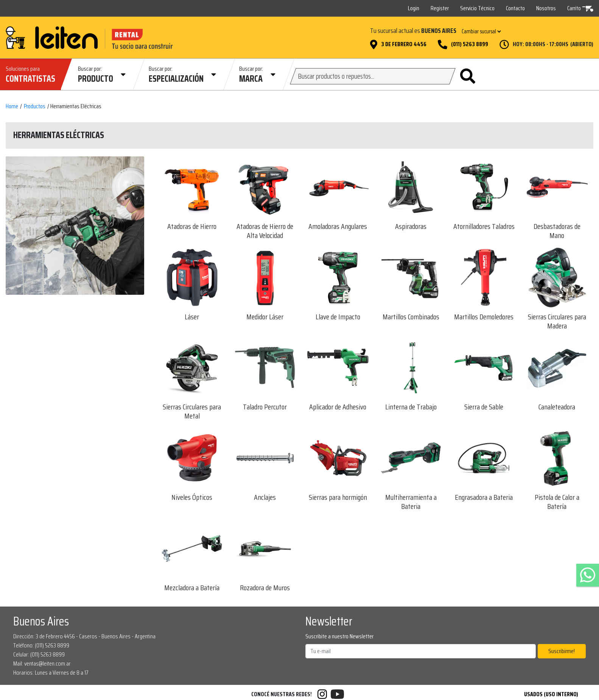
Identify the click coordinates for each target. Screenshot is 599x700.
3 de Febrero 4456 (404, 44)
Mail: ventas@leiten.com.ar (42, 663)
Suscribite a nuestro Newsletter (339, 636)
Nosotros (546, 8)
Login (414, 8)
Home (12, 106)
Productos (35, 106)
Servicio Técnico (477, 8)
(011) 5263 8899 (470, 44)
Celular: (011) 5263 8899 (39, 654)
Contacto (515, 8)
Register (440, 8)
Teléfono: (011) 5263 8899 (41, 645)
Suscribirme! (562, 651)
